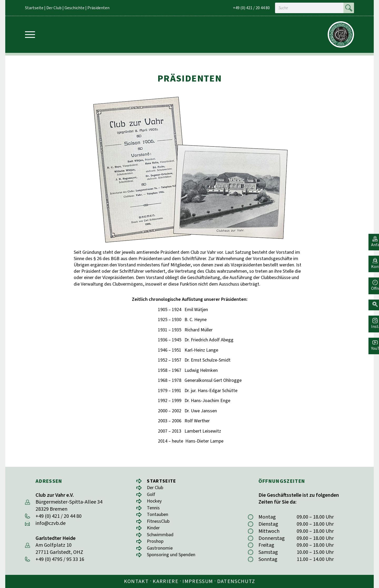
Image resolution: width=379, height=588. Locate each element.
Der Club (54, 8)
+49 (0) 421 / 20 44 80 (251, 8)
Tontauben (159, 517)
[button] (372, 300)
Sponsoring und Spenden (175, 559)
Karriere (166, 581)
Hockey (155, 502)
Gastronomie (161, 552)
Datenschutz (236, 581)
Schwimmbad (162, 538)
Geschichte (74, 8)
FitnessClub (160, 524)
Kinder (154, 531)
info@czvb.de (51, 523)
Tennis (154, 510)
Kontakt (136, 581)
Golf (152, 495)
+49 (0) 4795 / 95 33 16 (60, 559)
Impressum (198, 581)
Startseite (34, 8)
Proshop (156, 545)
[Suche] (349, 8)
